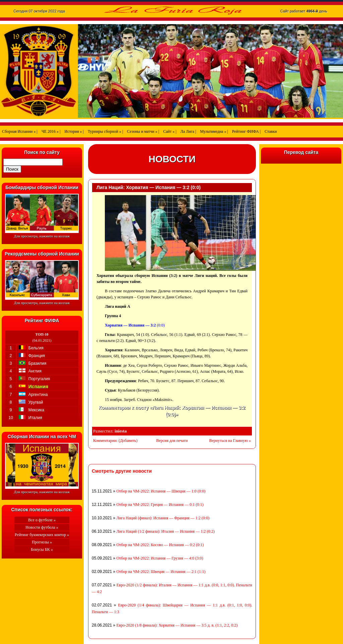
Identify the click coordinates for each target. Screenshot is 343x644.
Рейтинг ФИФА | (246, 131)
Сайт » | (170, 131)
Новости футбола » (42, 527)
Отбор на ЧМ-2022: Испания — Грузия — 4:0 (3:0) (160, 558)
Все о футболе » (42, 520)
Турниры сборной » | (105, 131)
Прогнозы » (42, 542)
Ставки (271, 131)
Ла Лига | (188, 131)
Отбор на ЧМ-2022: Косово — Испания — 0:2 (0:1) (160, 545)
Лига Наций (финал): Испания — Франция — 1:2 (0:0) (163, 518)
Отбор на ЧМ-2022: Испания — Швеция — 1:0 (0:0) (161, 491)
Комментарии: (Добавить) (115, 441)
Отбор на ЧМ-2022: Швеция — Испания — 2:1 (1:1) (161, 572)
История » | (74, 131)
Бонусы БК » (42, 549)
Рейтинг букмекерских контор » (42, 535)
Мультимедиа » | (214, 131)
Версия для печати (172, 441)
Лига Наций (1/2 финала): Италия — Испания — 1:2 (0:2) (165, 531)
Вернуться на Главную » (230, 441)
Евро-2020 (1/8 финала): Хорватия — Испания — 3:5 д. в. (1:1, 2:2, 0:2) (177, 625)
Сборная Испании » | (20, 131)
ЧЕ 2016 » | (51, 131)
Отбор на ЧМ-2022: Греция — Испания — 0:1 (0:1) (160, 505)
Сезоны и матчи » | (143, 131)
